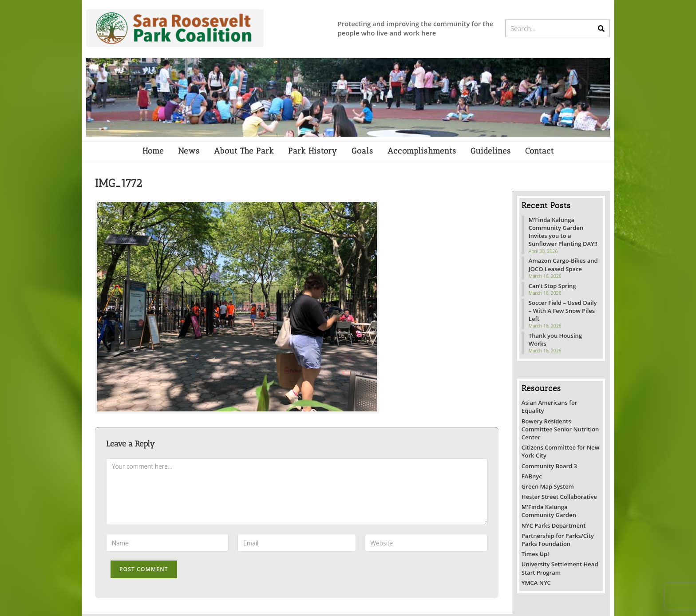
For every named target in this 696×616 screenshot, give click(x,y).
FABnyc (532, 476)
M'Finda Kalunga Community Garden (549, 511)
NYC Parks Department (554, 525)
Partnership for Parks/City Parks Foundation (558, 540)
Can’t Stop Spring (552, 286)
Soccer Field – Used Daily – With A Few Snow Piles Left (563, 311)
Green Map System (548, 486)
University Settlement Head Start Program (560, 568)
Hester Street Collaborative (559, 497)
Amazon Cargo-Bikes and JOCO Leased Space (563, 265)
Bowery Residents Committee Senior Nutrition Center (560, 429)
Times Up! (535, 554)
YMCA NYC (536, 583)
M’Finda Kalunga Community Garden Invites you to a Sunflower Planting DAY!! (563, 232)
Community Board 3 (549, 466)
